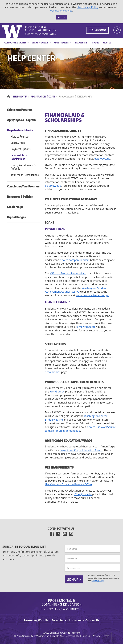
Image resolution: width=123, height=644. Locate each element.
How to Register (20, 136)
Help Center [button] (81, 43)
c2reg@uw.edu (86, 327)
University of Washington (36, 636)
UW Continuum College (58, 633)
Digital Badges (16, 217)
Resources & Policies (20, 196)
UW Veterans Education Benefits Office (68, 484)
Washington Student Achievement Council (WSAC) (76, 290)
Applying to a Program (21, 120)
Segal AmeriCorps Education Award (81, 450)
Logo (3, 25)
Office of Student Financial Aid (68, 273)
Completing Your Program (23, 186)
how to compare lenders (75, 260)
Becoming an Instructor (67, 620)
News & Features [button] (62, 43)
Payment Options (21, 149)
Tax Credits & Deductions (25, 175)
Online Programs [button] (40, 43)
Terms (106, 636)
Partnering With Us (36, 620)
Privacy (96, 636)
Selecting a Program (20, 110)
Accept (62, 17)
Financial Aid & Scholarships (19, 157)
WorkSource (57, 392)
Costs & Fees (18, 143)
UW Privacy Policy (88, 7)
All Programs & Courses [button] (15, 43)
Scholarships (15, 207)
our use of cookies (61, 11)
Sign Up (74, 579)
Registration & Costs (20, 130)
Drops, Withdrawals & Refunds (23, 167)
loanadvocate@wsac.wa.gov (92, 295)
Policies (86, 636)
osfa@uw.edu (102, 159)
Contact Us (92, 620)
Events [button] (96, 43)
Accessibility (73, 636)
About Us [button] (107, 43)
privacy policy (97, 581)
